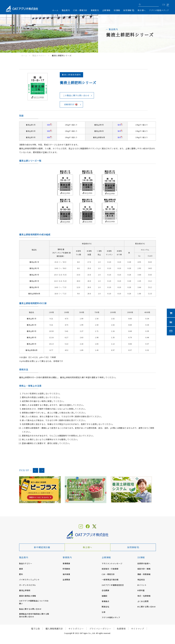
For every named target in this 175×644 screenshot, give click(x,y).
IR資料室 (141, 590)
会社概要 (105, 590)
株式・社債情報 (144, 596)
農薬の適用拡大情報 (28, 596)
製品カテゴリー (39, 55)
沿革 (104, 612)
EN (164, 5)
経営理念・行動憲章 (110, 569)
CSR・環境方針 (80, 10)
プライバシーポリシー (100, 629)
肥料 (21, 574)
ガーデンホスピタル (28, 585)
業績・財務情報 (144, 574)
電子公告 (35, 629)
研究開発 (66, 569)
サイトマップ (138, 629)
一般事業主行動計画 (110, 580)
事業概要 (66, 563)
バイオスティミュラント (29, 580)
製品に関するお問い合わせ (30, 609)
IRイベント (142, 585)
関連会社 (105, 607)
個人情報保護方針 (54, 629)
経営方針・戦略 (144, 569)
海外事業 (66, 574)
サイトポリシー (76, 629)
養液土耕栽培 (25, 590)
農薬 (21, 569)
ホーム (55, 10)
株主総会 (141, 580)
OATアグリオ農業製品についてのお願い (34, 602)
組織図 (105, 596)
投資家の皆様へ (144, 563)
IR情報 (141, 557)
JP (168, 5)
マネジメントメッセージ (112, 563)
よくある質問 (143, 601)
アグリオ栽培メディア (159, 10)
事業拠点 (105, 601)
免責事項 (121, 629)
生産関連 (66, 580)
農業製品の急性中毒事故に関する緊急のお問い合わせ (34, 615)
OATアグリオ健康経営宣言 (113, 585)
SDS (49, 125)
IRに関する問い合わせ (147, 607)
